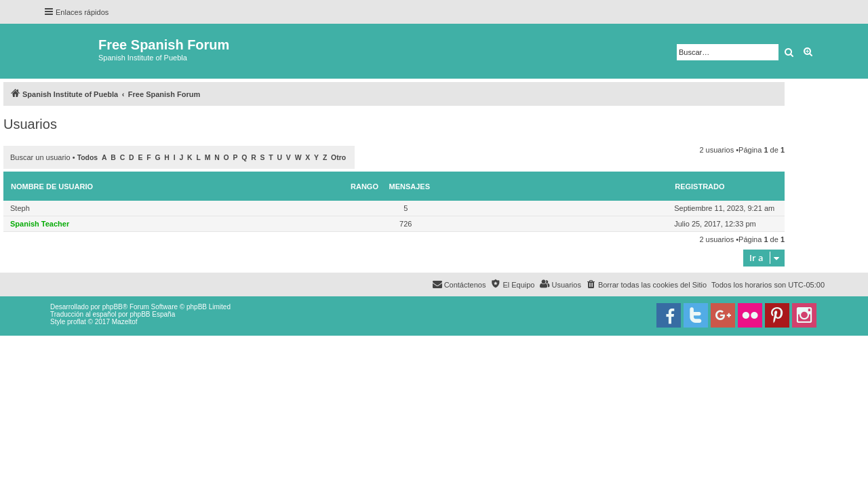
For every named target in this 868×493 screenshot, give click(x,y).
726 (406, 224)
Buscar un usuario (40, 157)
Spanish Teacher (40, 224)
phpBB (113, 307)
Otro (338, 158)
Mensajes (410, 186)
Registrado (699, 186)
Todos (88, 158)
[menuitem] (646, 285)
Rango (364, 186)
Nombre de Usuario (52, 186)
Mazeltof (125, 322)
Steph (20, 208)
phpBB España (152, 314)
